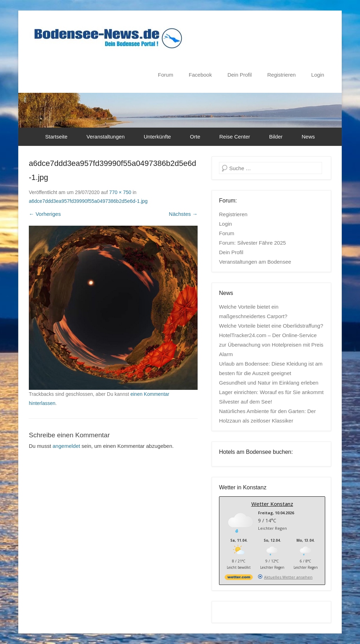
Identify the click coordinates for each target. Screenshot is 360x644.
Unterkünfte (157, 137)
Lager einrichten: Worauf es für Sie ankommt (271, 392)
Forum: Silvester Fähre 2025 (252, 243)
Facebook (200, 75)
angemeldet (66, 446)
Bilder (276, 137)
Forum (165, 75)
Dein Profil (240, 75)
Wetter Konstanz (272, 504)
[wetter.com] (239, 578)
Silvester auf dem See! (246, 402)
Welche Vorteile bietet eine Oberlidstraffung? (271, 326)
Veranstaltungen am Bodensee (255, 262)
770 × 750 (120, 192)
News (308, 137)
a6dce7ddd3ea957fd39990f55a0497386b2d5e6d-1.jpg (88, 201)
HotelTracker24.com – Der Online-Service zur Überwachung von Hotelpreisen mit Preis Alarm (271, 345)
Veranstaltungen (105, 137)
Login (318, 75)
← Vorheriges (45, 214)
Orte (195, 137)
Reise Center (235, 137)
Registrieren (281, 75)
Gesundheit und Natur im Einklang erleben (269, 383)
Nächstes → (183, 214)
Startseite (56, 137)
